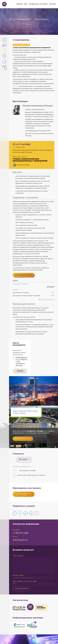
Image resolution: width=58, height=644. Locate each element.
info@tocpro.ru (20, 540)
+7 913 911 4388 (20, 533)
